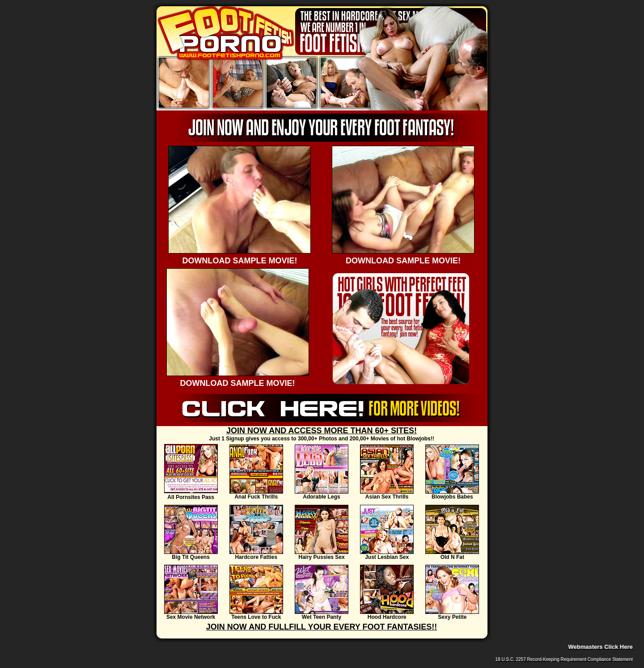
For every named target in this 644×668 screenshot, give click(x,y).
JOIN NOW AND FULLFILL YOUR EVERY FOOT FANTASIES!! (322, 627)
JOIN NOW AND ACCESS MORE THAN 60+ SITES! (322, 431)
